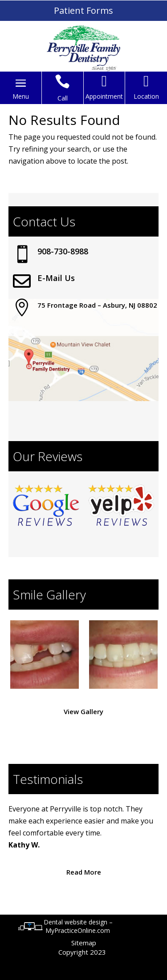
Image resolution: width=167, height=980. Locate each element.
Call (63, 98)
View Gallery (83, 711)
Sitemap (84, 943)
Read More (84, 872)
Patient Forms (83, 10)
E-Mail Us (56, 278)
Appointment (104, 96)
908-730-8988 (63, 251)
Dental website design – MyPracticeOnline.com (78, 926)
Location (146, 96)
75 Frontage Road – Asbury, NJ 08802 (97, 305)
